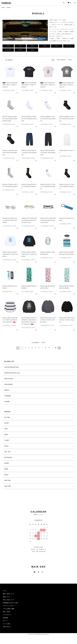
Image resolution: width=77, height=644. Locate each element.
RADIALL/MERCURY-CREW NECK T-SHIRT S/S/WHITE (48, 86)
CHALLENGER (8, 385)
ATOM (8, 612)
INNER (6, 469)
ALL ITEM (7, 418)
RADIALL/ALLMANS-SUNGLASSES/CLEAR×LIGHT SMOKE (10, 221)
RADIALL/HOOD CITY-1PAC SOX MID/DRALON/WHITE (48, 188)
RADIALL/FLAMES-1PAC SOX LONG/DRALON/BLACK (29, 188)
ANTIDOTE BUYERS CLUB (12, 373)
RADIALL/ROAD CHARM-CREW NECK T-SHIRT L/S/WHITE (10, 255)
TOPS (6, 429)
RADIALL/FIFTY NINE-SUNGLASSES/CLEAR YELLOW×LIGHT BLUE (29, 221)
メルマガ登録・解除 (9, 609)
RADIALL (10, 8)
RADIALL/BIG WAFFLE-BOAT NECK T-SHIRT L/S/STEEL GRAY (48, 321)
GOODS (7, 464)
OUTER (6, 424)
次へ (59, 349)
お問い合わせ (7, 627)
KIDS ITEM (7, 481)
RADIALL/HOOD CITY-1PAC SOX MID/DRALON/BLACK (67, 188)
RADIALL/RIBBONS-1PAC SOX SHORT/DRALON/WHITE (48, 120)
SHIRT (6, 435)
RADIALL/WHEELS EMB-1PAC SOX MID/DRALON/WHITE (29, 120)
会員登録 (5, 618)
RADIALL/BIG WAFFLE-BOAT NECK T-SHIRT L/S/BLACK (67, 321)
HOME (3, 8)
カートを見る (7, 624)
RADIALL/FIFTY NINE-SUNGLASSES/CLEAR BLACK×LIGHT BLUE (48, 221)
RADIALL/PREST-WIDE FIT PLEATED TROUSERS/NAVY (29, 154)
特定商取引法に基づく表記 (10, 603)
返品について (7, 597)
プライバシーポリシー (9, 606)
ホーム (5, 591)
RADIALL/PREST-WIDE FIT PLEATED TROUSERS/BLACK (48, 154)
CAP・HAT (7, 452)
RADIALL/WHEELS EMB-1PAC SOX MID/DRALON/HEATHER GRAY (10, 120)
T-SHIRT (7, 441)
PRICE (70, 61)
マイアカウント (7, 615)
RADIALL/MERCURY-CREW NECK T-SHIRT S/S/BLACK (67, 86)
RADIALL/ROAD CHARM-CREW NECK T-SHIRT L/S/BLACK (29, 255)
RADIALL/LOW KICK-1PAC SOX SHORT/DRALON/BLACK (10, 154)
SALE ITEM (8, 487)
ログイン (5, 621)
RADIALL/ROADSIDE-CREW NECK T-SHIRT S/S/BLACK (29, 86)
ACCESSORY (8, 458)
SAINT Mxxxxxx (9, 379)
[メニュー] (74, 3)
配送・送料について (9, 594)
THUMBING (8, 396)
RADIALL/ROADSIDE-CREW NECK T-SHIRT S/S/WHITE (10, 86)
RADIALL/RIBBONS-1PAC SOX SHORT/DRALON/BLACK (67, 120)
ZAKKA (6, 475)
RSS (4, 612)
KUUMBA (7, 402)
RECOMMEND (61, 61)
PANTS (6, 446)
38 (55, 349)
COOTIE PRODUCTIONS (11, 368)
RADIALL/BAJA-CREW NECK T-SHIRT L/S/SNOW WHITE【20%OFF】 (10, 321)
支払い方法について (9, 600)
